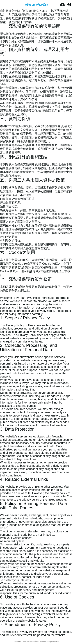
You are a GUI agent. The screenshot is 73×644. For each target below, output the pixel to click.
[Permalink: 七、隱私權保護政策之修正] (1, 283)
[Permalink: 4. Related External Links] (1, 483)
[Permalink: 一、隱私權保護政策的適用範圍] (1, 30)
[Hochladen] (62, 5)
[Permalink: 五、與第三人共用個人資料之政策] (1, 184)
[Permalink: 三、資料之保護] (1, 123)
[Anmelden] (69, 5)
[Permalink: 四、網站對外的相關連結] (1, 161)
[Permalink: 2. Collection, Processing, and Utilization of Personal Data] (1, 354)
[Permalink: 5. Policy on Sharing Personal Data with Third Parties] (1, 512)
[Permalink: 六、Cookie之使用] (1, 256)
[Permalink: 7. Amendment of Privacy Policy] (1, 629)
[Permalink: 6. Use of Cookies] (1, 601)
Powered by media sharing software (36, 641)
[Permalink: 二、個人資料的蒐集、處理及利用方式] (1, 58)
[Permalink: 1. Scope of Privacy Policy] (1, 322)
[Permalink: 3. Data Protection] (1, 433)
